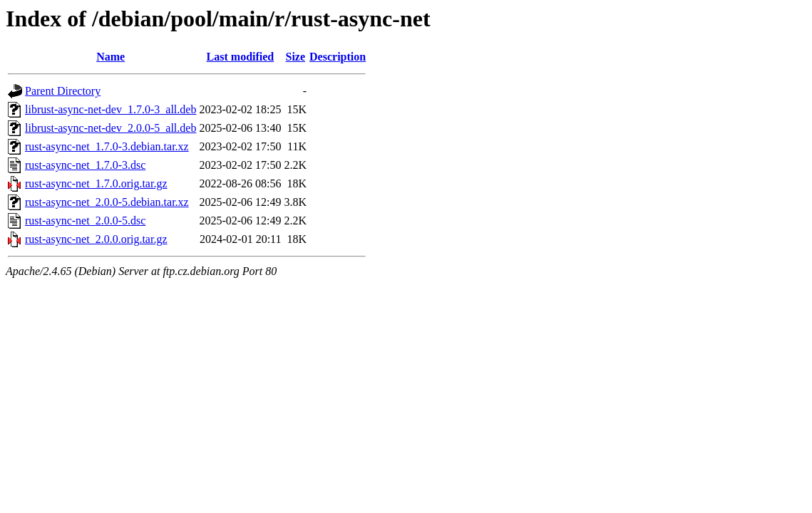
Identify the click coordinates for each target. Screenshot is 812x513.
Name (111, 57)
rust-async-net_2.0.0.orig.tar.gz (96, 239)
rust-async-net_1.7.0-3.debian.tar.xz (107, 146)
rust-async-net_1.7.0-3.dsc (85, 165)
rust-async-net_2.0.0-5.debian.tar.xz (107, 202)
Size (295, 57)
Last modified (241, 57)
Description (338, 57)
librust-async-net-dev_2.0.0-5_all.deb (111, 128)
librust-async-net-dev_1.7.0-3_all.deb (111, 109)
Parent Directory (63, 91)
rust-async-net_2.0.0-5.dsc (85, 221)
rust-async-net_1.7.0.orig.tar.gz (96, 183)
